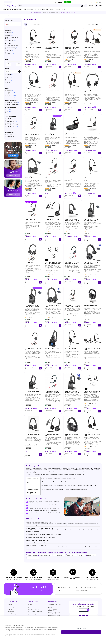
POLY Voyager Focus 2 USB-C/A (92, 91)
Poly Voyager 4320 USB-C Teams (52, 306)
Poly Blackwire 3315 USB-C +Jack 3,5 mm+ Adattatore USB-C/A (52, 392)
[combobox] (51, 6)
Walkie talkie (45, 9)
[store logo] (10, 6)
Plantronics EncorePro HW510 (33, 47)
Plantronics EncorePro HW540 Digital (92, 349)
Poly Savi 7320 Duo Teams (32, 391)
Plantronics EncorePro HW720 (33, 90)
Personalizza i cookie (81, 628)
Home (6, 16)
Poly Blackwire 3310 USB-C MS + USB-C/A (33, 349)
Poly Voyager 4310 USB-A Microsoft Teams (91, 263)
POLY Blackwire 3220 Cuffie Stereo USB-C (52, 48)
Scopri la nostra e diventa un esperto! (53, 12)
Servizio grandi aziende (13, 613)
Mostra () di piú (10, 56)
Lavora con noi (11, 611)
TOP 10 (63, 9)
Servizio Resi (31, 606)
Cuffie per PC (38, 9)
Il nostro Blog (11, 609)
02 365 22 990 (65, 587)
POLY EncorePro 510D (70, 348)
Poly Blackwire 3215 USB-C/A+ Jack (53, 177)
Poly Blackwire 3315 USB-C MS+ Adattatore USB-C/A (72, 263)
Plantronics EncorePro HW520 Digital (92, 435)
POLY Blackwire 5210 (70, 176)
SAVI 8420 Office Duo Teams (52, 348)
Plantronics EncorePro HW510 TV (92, 177)
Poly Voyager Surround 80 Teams (71, 435)
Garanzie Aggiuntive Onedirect (35, 611)
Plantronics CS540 (89, 47)
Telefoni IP (52, 9)
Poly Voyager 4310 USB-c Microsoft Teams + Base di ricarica (72, 392)
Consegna (30, 604)
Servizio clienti (65, 591)
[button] (32, 68)
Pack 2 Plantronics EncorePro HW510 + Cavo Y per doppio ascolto (53, 263)
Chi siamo (10, 604)
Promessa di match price (13, 615)
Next (97, 12)
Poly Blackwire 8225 (30, 262)
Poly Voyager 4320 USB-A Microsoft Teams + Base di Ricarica (91, 220)
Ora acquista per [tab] (13, 23)
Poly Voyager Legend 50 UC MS (72, 134)
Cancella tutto (8, 27)
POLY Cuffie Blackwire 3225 (52, 90)
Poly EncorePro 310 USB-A (52, 219)
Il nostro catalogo (12, 608)
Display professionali (28, 9)
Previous (9, 12)
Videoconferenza (18, 9)
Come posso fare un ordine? (55, 604)
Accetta (81, 632)
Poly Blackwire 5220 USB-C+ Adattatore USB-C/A (72, 48)
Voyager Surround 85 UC (91, 305)
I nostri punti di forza (12, 606)
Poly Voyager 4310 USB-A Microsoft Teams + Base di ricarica (72, 220)
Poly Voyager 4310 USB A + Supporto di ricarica (52, 134)
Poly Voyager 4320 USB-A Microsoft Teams (32, 177)
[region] (53, 630)
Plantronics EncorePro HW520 (73, 90)
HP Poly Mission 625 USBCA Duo (32, 435)
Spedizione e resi (32, 615)
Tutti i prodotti (9, 9)
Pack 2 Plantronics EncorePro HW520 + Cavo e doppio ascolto (92, 392)
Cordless (58, 9)
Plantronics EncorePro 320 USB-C (52, 435)
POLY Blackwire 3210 (31, 219)
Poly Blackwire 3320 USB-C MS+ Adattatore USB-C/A (32, 134)
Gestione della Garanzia (33, 609)
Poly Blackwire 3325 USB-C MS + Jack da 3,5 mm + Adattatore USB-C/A (73, 306)
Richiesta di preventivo (33, 613)
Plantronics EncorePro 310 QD (92, 133)
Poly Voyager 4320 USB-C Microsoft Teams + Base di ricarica (32, 306)
